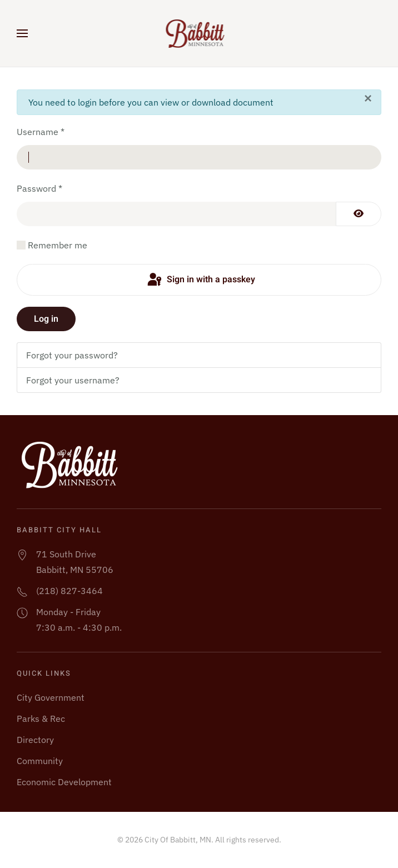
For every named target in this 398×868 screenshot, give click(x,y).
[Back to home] (199, 33)
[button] (22, 33)
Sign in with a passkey (200, 280)
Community (40, 761)
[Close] (368, 98)
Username (41, 132)
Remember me (58, 245)
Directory (35, 740)
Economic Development (64, 782)
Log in (46, 319)
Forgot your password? (72, 355)
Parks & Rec (41, 719)
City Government (51, 697)
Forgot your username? (73, 380)
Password (39, 188)
